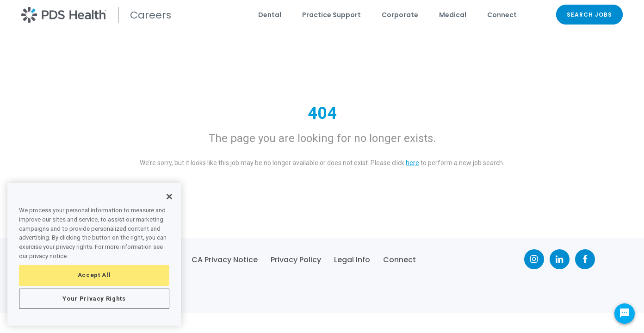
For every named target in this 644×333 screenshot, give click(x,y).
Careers (151, 15)
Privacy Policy (296, 260)
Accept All (94, 275)
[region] (94, 254)
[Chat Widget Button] (625, 314)
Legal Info (352, 260)
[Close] (169, 197)
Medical (453, 15)
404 (322, 113)
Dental (270, 15)
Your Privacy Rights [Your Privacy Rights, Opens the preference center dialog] (94, 299)
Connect (502, 15)
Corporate (400, 15)
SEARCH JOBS (589, 15)
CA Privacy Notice (225, 260)
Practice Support (331, 15)
